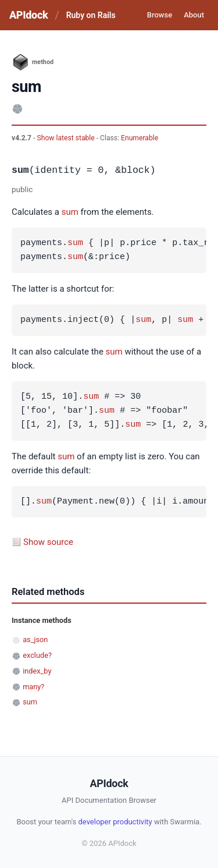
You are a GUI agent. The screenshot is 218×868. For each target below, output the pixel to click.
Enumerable (140, 138)
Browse (160, 15)
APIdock (28, 15)
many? (33, 687)
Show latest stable (66, 138)
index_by (37, 671)
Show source (48, 542)
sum (70, 212)
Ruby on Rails (91, 15)
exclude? (37, 655)
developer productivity (115, 822)
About (194, 15)
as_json (35, 640)
